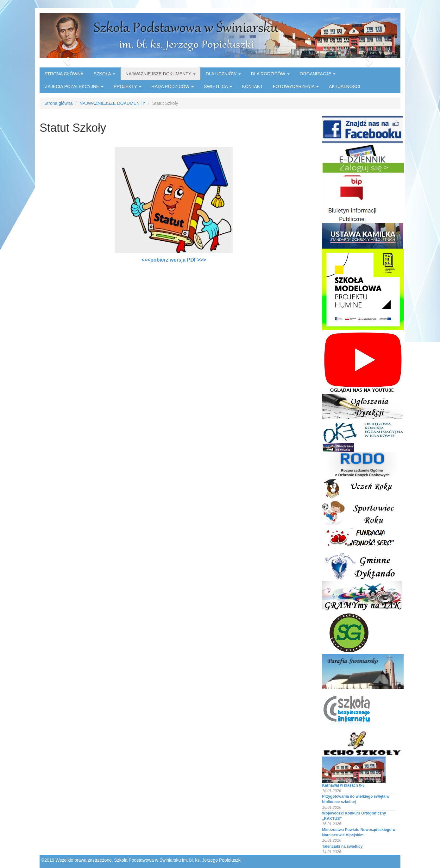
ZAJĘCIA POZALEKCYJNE (74, 86)
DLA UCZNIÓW (223, 74)
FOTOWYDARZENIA (296, 86)
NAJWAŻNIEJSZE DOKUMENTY (160, 74)
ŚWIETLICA (218, 86)
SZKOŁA (104, 74)
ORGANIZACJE (318, 74)
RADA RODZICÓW (173, 86)
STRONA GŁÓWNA (64, 74)
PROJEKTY (128, 86)
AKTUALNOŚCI (345, 86)
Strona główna (59, 103)
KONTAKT (252, 86)
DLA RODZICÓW (270, 74)
